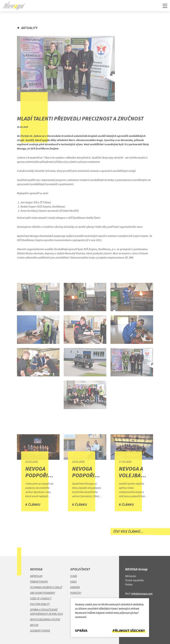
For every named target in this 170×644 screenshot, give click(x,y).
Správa (81, 631)
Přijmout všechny (129, 631)
